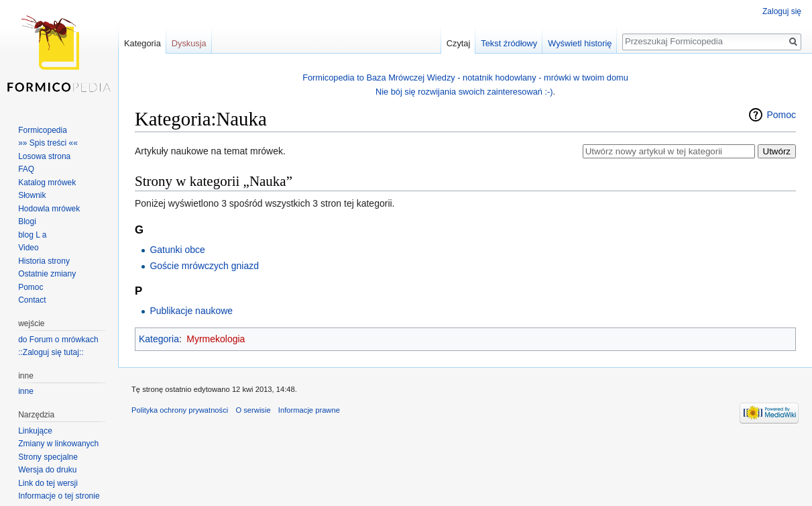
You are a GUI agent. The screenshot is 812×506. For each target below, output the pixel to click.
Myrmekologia (216, 339)
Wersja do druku (47, 470)
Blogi (27, 221)
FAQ (26, 169)
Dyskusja (189, 43)
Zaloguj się (782, 11)
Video (28, 248)
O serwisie (253, 410)
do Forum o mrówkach (58, 340)
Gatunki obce (177, 250)
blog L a (32, 235)
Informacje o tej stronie (59, 496)
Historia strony (44, 261)
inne (26, 391)
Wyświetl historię (580, 43)
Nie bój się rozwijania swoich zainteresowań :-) (464, 92)
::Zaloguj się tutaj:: (51, 352)
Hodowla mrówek (49, 209)
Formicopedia (43, 130)
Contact (32, 300)
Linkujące (35, 431)
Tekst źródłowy (509, 43)
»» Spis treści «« (48, 143)
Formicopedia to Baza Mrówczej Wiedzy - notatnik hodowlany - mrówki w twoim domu (465, 78)
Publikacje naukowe (191, 311)
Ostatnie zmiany (47, 274)
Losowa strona (44, 156)
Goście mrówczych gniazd (204, 266)
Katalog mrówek (47, 183)
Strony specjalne (48, 457)
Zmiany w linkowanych (58, 444)
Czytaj (459, 43)
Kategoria (159, 339)
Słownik (32, 195)
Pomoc (781, 115)
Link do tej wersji (48, 483)
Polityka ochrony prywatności (180, 410)
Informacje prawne (309, 410)
